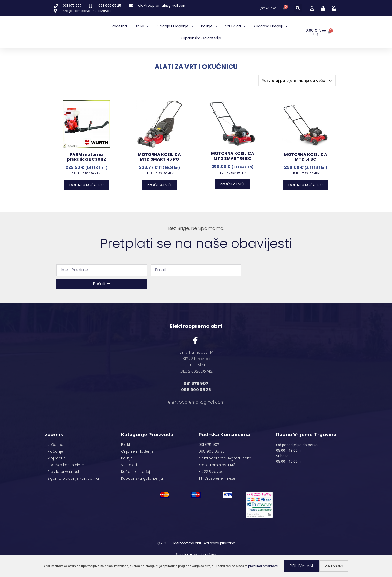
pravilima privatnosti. (263, 566)
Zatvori (334, 566)
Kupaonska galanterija (201, 38)
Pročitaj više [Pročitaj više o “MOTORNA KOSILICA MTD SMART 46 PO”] (160, 185)
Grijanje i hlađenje (175, 26)
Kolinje (209, 26)
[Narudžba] (297, 81)
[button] (298, 8)
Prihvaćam (301, 566)
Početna (119, 26)
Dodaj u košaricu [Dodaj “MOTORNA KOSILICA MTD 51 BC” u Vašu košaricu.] (306, 185)
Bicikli (142, 26)
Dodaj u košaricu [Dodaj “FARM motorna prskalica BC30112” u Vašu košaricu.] (86, 185)
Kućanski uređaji (271, 26)
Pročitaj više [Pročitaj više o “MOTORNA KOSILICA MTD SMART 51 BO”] (232, 184)
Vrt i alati (236, 26)
